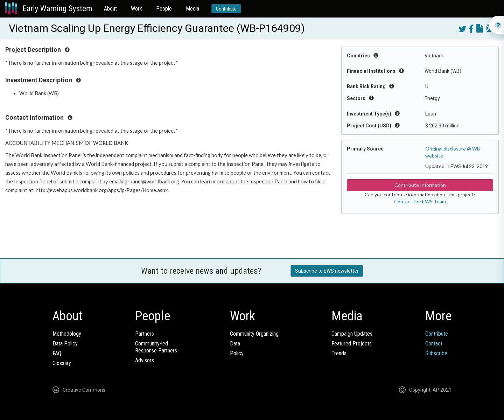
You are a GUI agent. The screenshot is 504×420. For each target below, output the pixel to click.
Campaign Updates (352, 334)
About (110, 9)
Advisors (145, 360)
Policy (237, 353)
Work (136, 9)
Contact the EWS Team (420, 201)
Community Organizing (254, 334)
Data (235, 344)
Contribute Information (420, 185)
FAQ (57, 353)
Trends (339, 353)
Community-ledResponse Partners (156, 347)
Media (192, 9)
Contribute (226, 9)
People (164, 9)
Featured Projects (352, 344)
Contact (434, 344)
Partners (145, 334)
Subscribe (436, 353)
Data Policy (65, 344)
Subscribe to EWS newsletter (327, 271)
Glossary (62, 363)
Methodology (67, 334)
